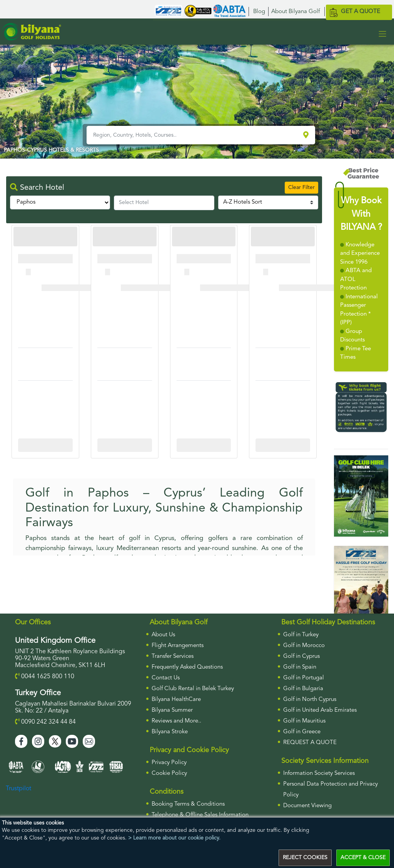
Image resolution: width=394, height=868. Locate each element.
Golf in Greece (302, 732)
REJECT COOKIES (305, 858)
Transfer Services (173, 656)
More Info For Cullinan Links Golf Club (48, 445)
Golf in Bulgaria (303, 689)
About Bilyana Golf (295, 12)
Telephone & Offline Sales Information (200, 815)
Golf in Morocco (304, 646)
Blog (259, 12)
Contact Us (166, 678)
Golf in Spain (300, 667)
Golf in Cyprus (301, 656)
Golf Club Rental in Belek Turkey (193, 689)
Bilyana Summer (172, 710)
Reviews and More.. (176, 721)
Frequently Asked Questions (187, 667)
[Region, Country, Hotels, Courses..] (194, 135)
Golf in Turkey (301, 635)
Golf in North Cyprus (310, 700)
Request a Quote (310, 743)
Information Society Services (319, 774)
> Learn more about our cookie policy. (174, 838)
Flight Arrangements (178, 646)
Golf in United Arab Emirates (320, 710)
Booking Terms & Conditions (188, 804)
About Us (163, 635)
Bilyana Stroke (170, 732)
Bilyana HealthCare (176, 700)
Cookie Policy (169, 774)
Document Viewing (307, 806)
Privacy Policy (169, 763)
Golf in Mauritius (304, 721)
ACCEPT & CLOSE (363, 858)
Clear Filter (301, 187)
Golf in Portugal (304, 678)
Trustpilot (18, 789)
